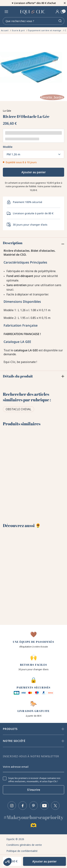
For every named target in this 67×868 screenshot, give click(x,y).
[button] (8, 862)
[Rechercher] (33, 21)
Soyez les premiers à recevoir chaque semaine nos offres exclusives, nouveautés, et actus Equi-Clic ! (34, 780)
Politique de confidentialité (22, 851)
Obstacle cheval (18, 409)
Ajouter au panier (34, 172)
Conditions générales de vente (24, 845)
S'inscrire (34, 790)
